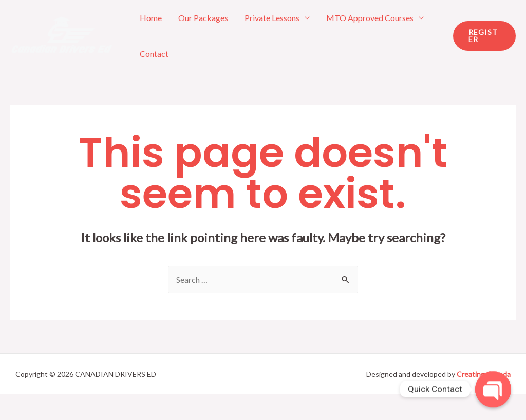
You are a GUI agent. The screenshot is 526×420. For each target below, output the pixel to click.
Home (151, 18)
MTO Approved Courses (370, 18)
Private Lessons (272, 18)
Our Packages (203, 18)
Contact (154, 54)
